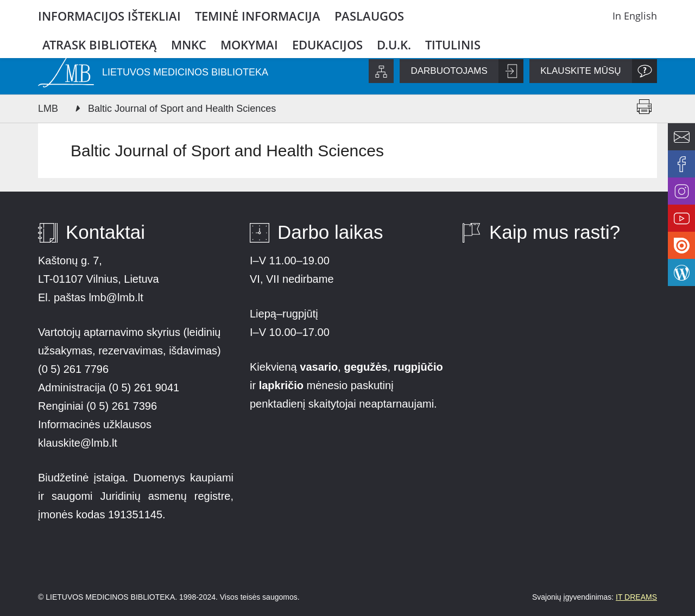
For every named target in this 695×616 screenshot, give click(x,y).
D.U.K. (394, 45)
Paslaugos (369, 16)
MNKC (189, 45)
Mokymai (249, 45)
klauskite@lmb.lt (79, 443)
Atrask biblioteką (100, 45)
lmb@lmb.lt (116, 297)
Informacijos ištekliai (109, 16)
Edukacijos (327, 45)
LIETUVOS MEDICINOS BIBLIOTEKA (185, 72)
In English (635, 16)
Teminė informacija (258, 16)
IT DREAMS (636, 597)
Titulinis (453, 45)
